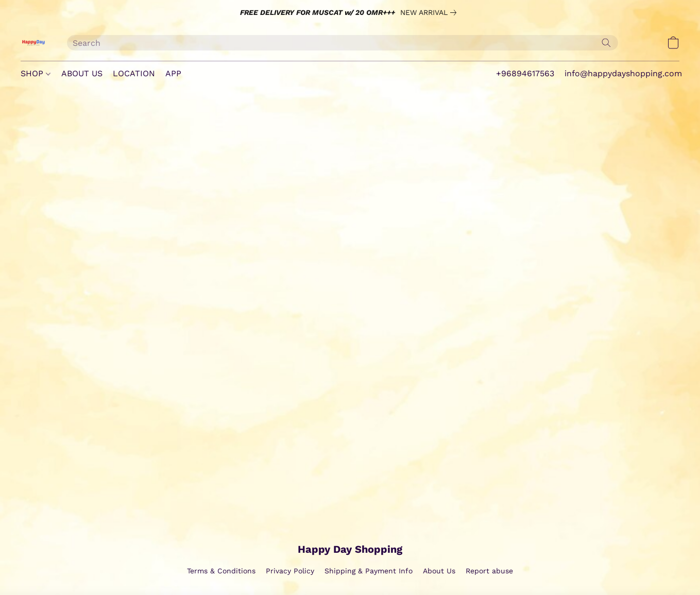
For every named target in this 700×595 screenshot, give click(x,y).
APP (173, 73)
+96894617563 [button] (525, 73)
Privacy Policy (290, 571)
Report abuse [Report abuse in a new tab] (489, 571)
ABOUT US (82, 73)
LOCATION (134, 73)
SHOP (36, 73)
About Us (439, 571)
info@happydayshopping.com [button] (623, 73)
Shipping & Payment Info (369, 571)
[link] (430, 12)
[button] (33, 43)
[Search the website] (606, 43)
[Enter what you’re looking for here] (343, 43)
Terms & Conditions (221, 571)
